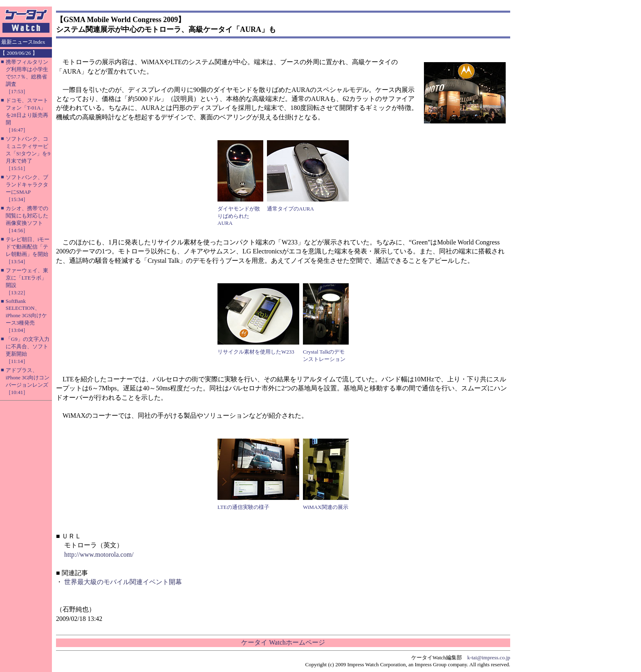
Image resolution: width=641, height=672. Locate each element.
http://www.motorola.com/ (99, 554)
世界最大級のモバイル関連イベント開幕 (123, 582)
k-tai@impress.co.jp (489, 657)
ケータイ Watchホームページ (283, 642)
